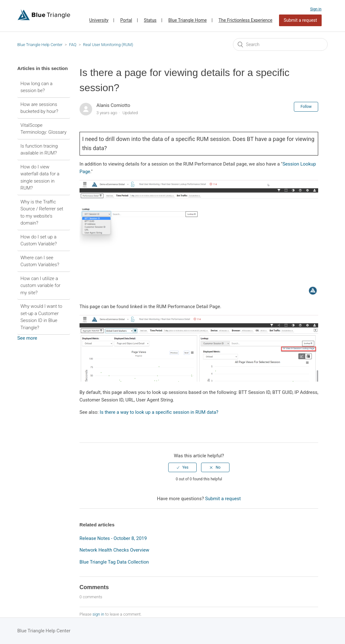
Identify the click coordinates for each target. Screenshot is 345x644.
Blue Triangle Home (187, 20)
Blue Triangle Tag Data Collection (114, 562)
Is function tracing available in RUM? (39, 150)
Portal (126, 20)
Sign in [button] (316, 9)
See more (27, 338)
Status (150, 20)
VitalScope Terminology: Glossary (44, 129)
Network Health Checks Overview (114, 550)
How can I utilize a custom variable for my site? (41, 286)
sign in (98, 614)
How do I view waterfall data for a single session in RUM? (40, 178)
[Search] (280, 44)
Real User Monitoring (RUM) (108, 45)
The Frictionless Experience (245, 20)
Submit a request (300, 20)
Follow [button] (306, 107)
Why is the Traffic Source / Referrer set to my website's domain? (42, 213)
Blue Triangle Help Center (40, 45)
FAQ (73, 45)
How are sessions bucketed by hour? (39, 108)
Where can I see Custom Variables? (40, 261)
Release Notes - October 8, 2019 (113, 538)
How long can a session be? (37, 87)
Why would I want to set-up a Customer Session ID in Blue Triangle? (42, 317)
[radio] (182, 467)
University (99, 20)
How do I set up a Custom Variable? (39, 240)
